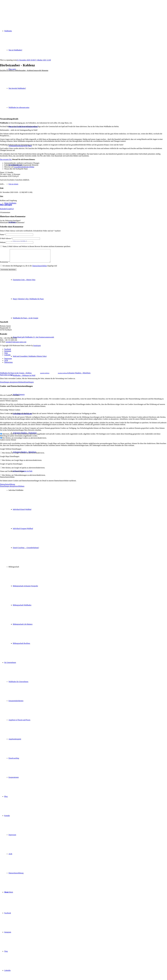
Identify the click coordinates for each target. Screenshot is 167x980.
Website (3, 242)
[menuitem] (88, 519)
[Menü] (9, 892)
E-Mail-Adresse (6, 238)
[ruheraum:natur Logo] (16, 10)
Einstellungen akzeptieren (9, 385)
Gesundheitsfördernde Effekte (24, 167)
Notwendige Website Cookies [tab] (10, 412)
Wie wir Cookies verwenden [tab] (10, 398)
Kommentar (5, 264)
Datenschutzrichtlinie (40, 268)
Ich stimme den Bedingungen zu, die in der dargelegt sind (30, 268)
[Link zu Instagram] (8, 932)
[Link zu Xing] (6, 951)
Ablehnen (21, 385)
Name (3, 235)
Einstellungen (29, 385)
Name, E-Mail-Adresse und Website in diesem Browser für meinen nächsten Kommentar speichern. (37, 246)
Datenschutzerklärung (7, 487)
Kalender (3, 209)
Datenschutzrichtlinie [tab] (7, 480)
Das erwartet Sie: (6, 159)
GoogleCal (10, 209)
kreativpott (37, 348)
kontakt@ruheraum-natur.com (16, 344)
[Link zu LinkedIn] (7, 970)
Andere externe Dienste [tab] (8, 442)
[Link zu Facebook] (8, 913)
